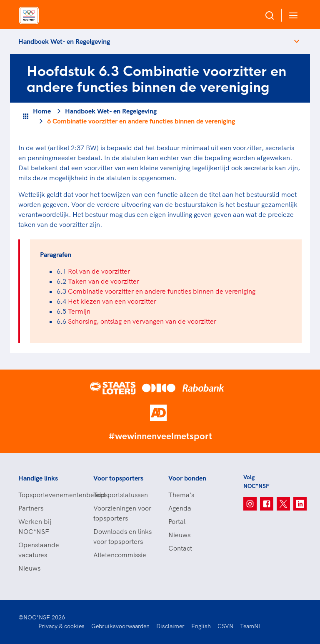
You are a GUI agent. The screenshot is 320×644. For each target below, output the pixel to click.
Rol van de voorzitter (99, 271)
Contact (180, 548)
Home (42, 111)
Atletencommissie (120, 555)
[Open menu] (292, 15)
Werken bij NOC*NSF (35, 526)
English (201, 626)
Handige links (38, 478)
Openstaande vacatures (39, 550)
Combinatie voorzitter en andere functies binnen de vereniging (162, 291)
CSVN (225, 626)
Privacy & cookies (61, 626)
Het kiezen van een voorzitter (112, 301)
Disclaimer (170, 626)
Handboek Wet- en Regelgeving (64, 41)
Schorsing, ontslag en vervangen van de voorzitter (142, 321)
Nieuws (29, 568)
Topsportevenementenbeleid (47, 495)
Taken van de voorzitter (104, 281)
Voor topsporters (118, 478)
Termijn (79, 311)
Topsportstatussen (121, 495)
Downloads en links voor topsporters (122, 536)
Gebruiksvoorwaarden (120, 626)
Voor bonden (187, 478)
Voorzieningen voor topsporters (122, 513)
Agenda (180, 508)
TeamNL (251, 626)
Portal (177, 521)
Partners (31, 508)
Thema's (181, 495)
